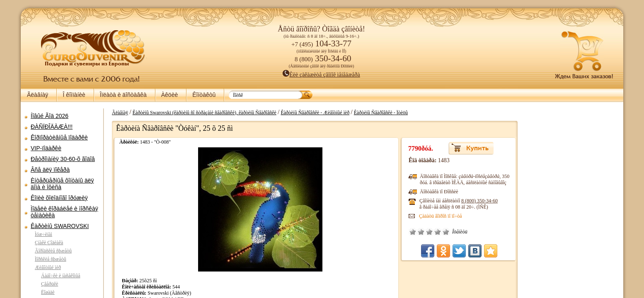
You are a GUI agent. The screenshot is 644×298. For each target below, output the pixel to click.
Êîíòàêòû (204, 95)
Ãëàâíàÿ (38, 95)
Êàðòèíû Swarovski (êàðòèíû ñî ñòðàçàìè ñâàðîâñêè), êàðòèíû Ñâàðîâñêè (200, 113)
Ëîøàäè (48, 292)
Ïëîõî (427, 232)
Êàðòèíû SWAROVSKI (60, 226)
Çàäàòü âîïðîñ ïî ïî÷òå (447, 216)
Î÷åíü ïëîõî (419, 232)
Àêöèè (169, 95)
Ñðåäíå (436, 232)
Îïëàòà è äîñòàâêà (123, 95)
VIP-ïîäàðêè (46, 148)
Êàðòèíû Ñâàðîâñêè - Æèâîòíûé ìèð (311, 113)
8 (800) (486, 201)
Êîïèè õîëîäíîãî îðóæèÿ (59, 198)
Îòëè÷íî (452, 232)
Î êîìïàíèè (74, 95)
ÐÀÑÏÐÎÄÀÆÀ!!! (52, 127)
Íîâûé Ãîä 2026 (50, 116)
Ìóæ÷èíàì (44, 234)
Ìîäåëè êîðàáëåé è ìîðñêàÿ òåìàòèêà (64, 212)
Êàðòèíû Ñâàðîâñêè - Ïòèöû (377, 113)
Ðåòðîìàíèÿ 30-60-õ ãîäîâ (63, 159)
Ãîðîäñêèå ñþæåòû (53, 251)
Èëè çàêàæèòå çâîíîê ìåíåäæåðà (321, 75)
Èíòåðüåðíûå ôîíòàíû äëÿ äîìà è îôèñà (62, 184)
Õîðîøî (444, 232)
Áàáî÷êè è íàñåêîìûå (61, 276)
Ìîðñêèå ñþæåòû (51, 259)
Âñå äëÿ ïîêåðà (50, 170)
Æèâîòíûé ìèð (48, 267)
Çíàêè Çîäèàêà (49, 243)
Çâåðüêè (50, 284)
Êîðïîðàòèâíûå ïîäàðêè (59, 137)
